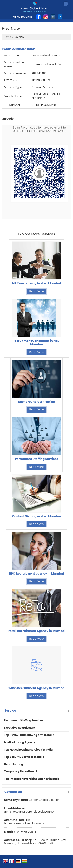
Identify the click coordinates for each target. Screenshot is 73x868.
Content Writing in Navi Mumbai (36, 516)
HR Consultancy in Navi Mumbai (36, 283)
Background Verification (36, 402)
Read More (37, 291)
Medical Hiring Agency (20, 742)
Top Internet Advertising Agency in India (32, 779)
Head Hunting (14, 764)
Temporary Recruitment (21, 771)
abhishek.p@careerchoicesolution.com (30, 812)
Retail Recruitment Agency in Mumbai (36, 631)
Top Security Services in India (24, 757)
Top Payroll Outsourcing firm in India (29, 735)
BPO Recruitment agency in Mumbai (37, 573)
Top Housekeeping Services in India (28, 750)
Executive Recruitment (20, 728)
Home (7, 37)
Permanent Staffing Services (36, 459)
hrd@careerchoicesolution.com (25, 823)
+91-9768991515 (26, 832)
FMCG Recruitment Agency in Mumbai (36, 688)
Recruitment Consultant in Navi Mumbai (37, 343)
